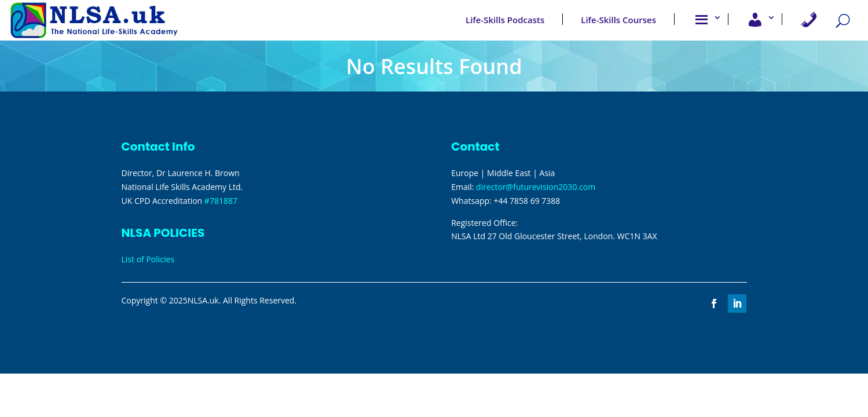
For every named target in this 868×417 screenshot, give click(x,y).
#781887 (221, 201)
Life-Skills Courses (618, 19)
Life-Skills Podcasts (505, 19)
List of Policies (148, 259)
